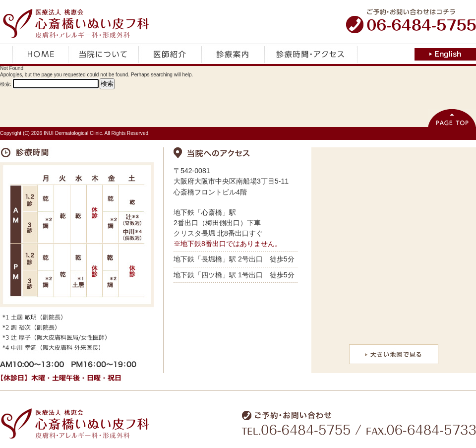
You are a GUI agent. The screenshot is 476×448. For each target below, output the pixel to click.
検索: (6, 84)
